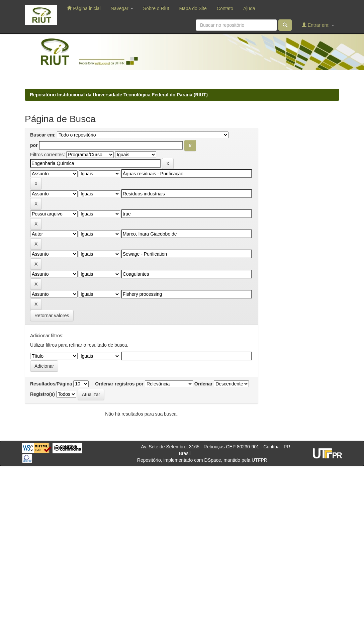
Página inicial (84, 8)
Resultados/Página (51, 384)
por (34, 145)
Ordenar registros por (119, 384)
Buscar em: (43, 135)
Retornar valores (52, 316)
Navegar (122, 8)
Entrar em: (318, 25)
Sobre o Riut (156, 8)
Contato (225, 8)
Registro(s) (42, 394)
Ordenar (203, 384)
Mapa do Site (193, 8)
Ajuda (249, 8)
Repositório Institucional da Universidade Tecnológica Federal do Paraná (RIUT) (119, 95)
